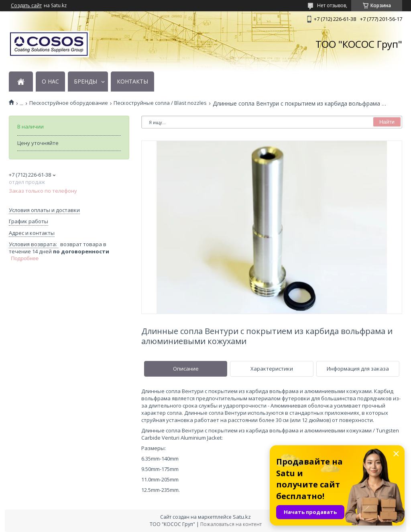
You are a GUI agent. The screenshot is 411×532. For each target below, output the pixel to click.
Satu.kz (242, 517)
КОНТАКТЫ (132, 82)
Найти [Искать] (387, 122)
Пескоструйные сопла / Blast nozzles (160, 103)
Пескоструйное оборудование (69, 103)
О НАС (50, 82)
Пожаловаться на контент (231, 524)
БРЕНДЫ (85, 82)
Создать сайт (26, 6)
